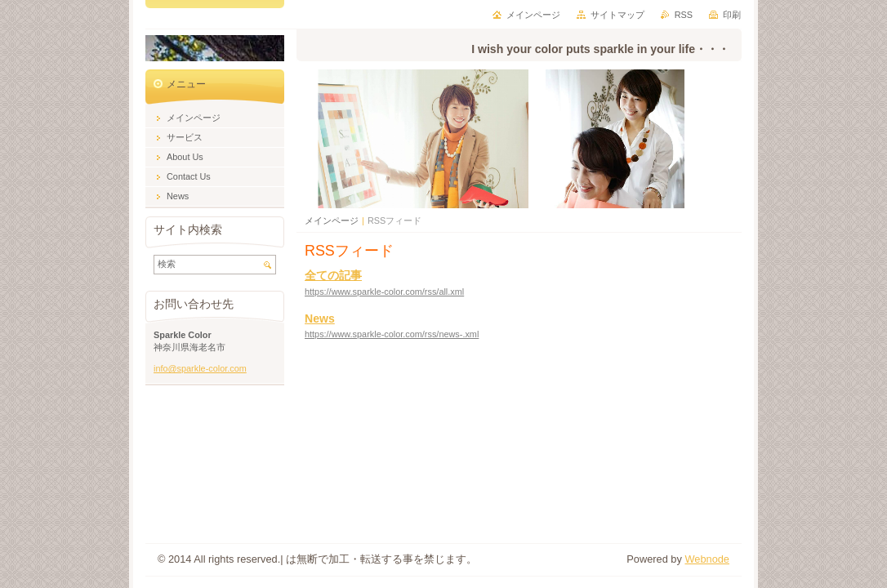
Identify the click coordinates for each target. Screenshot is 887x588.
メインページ (332, 220)
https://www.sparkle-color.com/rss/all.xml (384, 292)
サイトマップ (617, 15)
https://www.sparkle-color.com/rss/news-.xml (392, 334)
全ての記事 (333, 275)
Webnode (707, 559)
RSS (684, 15)
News (320, 318)
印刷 (732, 15)
